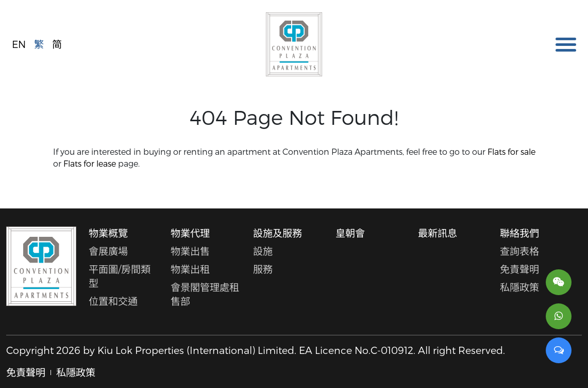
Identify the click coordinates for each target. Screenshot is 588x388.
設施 (263, 251)
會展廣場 (108, 251)
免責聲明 (519, 269)
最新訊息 (438, 233)
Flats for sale (511, 151)
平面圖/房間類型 (120, 276)
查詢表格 (519, 251)
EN (19, 44)
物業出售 (190, 251)
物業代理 (190, 233)
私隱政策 (519, 287)
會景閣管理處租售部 (205, 294)
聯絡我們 (519, 233)
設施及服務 (278, 233)
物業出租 (190, 269)
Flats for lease (90, 163)
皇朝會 (350, 233)
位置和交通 (113, 301)
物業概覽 (108, 233)
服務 (263, 269)
